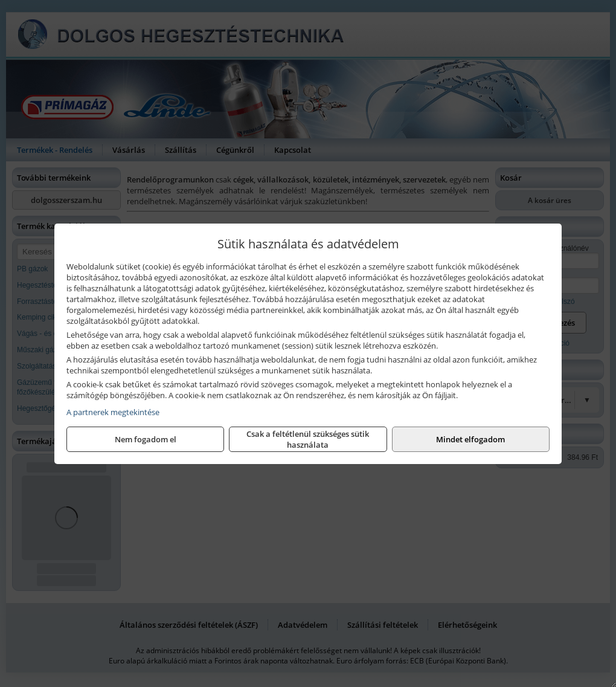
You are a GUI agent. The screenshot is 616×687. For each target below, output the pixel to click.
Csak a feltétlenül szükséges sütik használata (308, 439)
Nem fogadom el (146, 439)
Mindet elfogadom (470, 439)
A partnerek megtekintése (113, 412)
